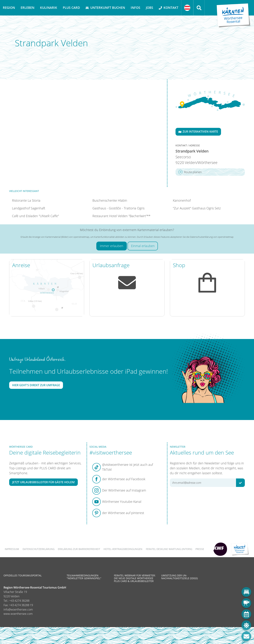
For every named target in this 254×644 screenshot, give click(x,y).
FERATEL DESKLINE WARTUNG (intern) (169, 549)
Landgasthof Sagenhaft (29, 208)
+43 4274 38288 (19, 601)
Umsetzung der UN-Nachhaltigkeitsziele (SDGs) (179, 577)
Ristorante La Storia (26, 200)
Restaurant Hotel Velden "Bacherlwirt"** (121, 216)
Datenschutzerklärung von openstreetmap (212, 237)
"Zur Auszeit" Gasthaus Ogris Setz (197, 208)
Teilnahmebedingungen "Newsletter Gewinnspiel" (84, 577)
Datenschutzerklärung (39, 549)
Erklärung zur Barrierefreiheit (79, 549)
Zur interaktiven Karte (198, 132)
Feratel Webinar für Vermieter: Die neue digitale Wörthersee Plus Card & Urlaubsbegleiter (135, 578)
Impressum (12, 549)
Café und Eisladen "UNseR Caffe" (35, 216)
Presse (200, 549)
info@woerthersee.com (18, 609)
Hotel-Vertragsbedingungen (123, 549)
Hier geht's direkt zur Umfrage (36, 385)
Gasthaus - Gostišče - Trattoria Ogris (118, 208)
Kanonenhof (182, 200)
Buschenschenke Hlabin (110, 200)
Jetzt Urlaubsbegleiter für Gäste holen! (43, 482)
